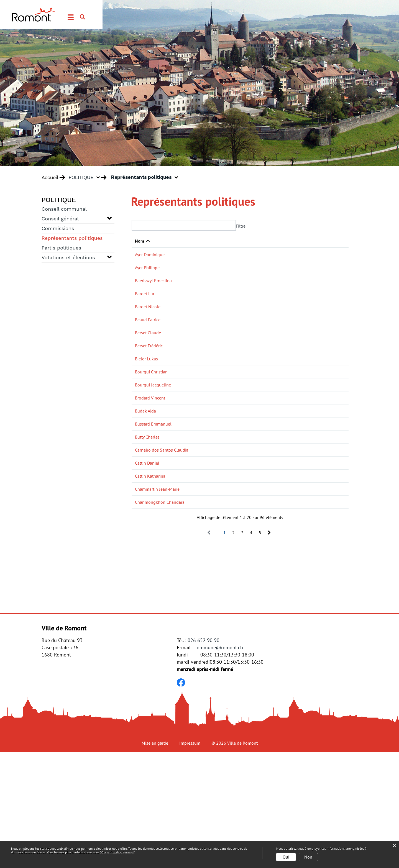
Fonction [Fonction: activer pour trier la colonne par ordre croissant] (189, 241)
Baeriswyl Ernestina (153, 287)
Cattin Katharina (150, 574)
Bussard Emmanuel (153, 497)
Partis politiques (61, 248)
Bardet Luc (145, 300)
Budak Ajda (145, 478)
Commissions (58, 228)
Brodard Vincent (150, 459)
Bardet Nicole (148, 325)
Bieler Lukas (146, 389)
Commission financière (284, 338)
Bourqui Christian (151, 408)
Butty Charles (147, 528)
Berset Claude (148, 357)
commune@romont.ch (219, 763)
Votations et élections (68, 257)
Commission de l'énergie (285, 312)
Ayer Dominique (150, 254)
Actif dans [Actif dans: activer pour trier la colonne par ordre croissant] (272, 241)
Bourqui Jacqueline (153, 434)
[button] (86, 177)
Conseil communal (64, 209)
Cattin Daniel (147, 561)
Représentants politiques (74, 238)
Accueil (50, 177)
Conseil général (60, 219)
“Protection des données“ (117, 852)
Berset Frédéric (149, 376)
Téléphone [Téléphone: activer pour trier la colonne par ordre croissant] (327, 241)
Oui (286, 857)
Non (308, 857)
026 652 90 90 (204, 756)
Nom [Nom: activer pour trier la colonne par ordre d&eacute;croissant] (140, 241)
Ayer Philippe (147, 274)
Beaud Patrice (148, 338)
